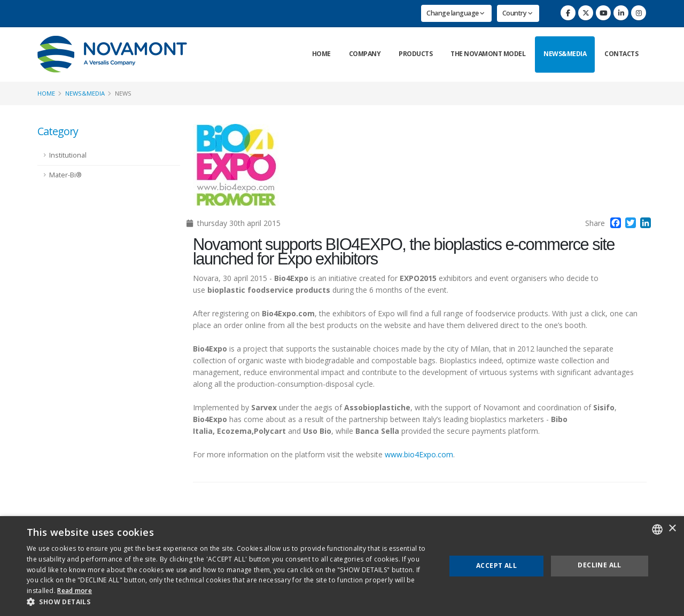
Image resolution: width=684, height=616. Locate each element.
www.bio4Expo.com (419, 454)
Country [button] (518, 13)
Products (415, 54)
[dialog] (342, 566)
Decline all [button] (599, 565)
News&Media (565, 54)
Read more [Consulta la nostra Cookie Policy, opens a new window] (75, 591)
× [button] (672, 529)
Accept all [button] (496, 566)
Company (365, 54)
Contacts (621, 54)
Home (321, 54)
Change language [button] (456, 13)
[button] (230, 602)
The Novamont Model (488, 54)
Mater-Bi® (65, 175)
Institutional (68, 155)
